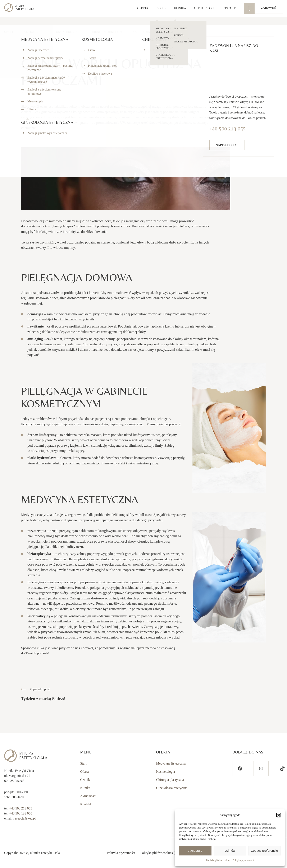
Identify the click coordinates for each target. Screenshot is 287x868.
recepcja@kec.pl (25, 818)
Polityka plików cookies (218, 860)
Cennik (85, 780)
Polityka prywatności (243, 860)
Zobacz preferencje (264, 851)
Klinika (85, 788)
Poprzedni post (43, 694)
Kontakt (86, 804)
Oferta (84, 772)
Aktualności (35, 32)
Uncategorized (69, 32)
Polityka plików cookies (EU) (160, 853)
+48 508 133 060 (21, 813)
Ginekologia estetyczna (172, 788)
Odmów (230, 851)
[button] (279, 815)
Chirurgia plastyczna (170, 780)
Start (9, 32)
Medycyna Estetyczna (171, 763)
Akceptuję (195, 851)
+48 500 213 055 (21, 808)
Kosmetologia (165, 772)
